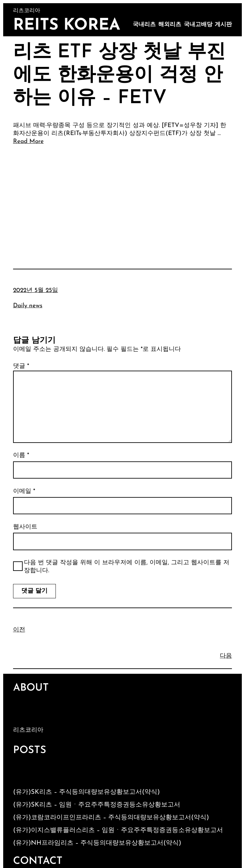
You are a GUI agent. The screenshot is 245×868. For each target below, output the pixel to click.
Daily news (28, 306)
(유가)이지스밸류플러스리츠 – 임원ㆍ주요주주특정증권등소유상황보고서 (118, 830)
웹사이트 (25, 527)
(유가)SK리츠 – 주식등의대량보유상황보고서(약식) (86, 792)
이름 (21, 455)
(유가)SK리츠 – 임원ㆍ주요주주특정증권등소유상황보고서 (97, 805)
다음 (226, 656)
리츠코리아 (28, 730)
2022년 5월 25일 (36, 291)
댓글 (21, 366)
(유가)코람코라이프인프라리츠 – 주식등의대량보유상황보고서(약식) (111, 818)
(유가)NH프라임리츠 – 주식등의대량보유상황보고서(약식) (97, 843)
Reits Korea (67, 26)
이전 (19, 630)
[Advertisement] (123, 198)
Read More (28, 142)
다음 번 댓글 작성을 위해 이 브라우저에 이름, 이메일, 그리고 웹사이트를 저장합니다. (127, 567)
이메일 (24, 491)
